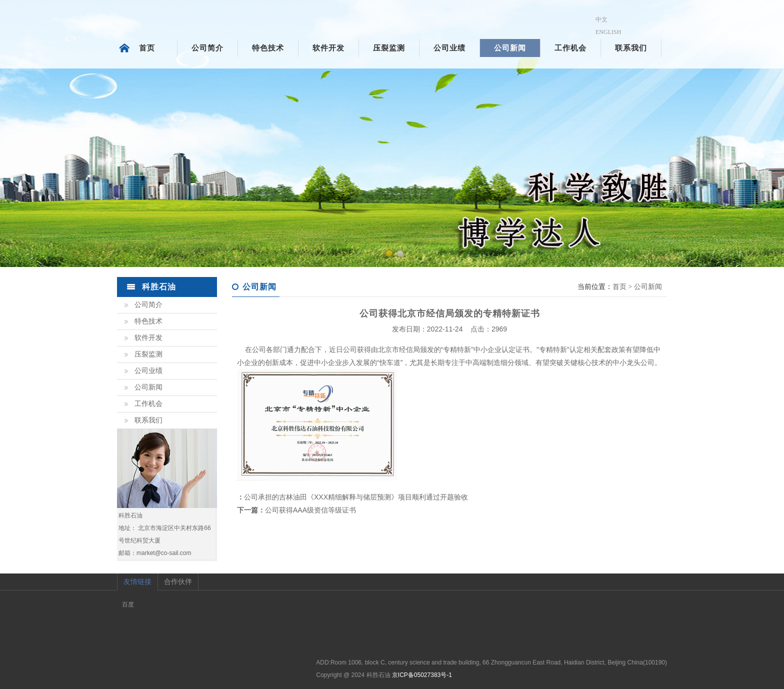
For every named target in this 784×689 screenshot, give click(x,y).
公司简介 (207, 48)
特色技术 (268, 48)
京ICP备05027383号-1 (422, 675)
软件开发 (328, 48)
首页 (147, 48)
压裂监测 (389, 48)
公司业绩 (449, 48)
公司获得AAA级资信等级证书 (310, 510)
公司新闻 (510, 48)
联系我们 (631, 48)
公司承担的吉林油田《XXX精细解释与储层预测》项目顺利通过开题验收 (356, 497)
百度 (128, 604)
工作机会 (570, 48)
